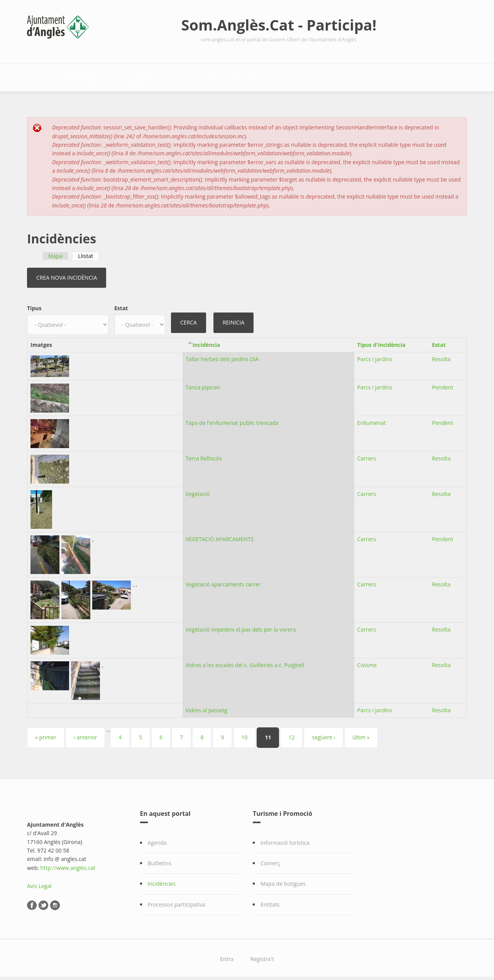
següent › (323, 733)
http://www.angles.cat (68, 864)
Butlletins (160, 859)
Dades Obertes (155, 76)
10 (244, 733)
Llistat (88, 252)
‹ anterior (85, 733)
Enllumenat (372, 419)
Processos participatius (177, 900)
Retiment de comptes (231, 76)
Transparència (87, 76)
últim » (361, 733)
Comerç (270, 859)
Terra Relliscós (204, 454)
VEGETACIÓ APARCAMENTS (220, 535)
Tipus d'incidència (381, 341)
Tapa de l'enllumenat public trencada (232, 419)
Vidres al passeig (206, 706)
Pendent (442, 383)
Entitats (270, 900)
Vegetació (198, 490)
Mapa (55, 252)
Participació (305, 76)
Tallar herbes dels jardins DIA (222, 355)
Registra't (262, 955)
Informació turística (285, 838)
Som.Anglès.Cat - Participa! (279, 25)
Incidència (206, 341)
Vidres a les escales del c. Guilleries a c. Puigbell (245, 661)
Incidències (162, 880)
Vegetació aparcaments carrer (223, 580)
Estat (121, 304)
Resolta (441, 355)
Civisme (367, 661)
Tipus (34, 304)
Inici (42, 76)
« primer (46, 733)
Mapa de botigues (283, 880)
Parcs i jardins (375, 355)
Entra (227, 955)
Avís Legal (39, 882)
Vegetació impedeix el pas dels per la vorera (241, 625)
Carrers (367, 454)
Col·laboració (369, 76)
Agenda (157, 838)
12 (291, 733)
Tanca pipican (203, 383)
